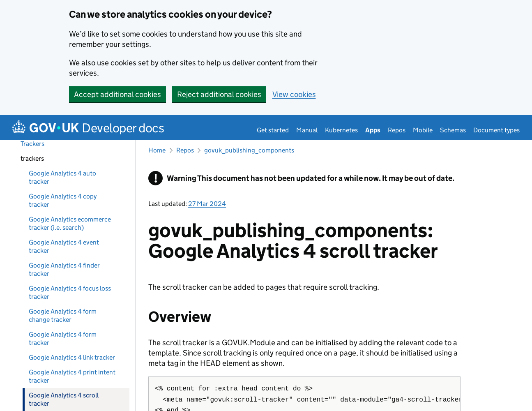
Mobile (423, 130)
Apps (373, 130)
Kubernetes (341, 130)
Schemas (453, 130)
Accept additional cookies (117, 94)
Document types (496, 130)
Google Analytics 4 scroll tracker (64, 399)
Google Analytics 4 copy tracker (63, 200)
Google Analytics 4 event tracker (64, 246)
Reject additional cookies (219, 94)
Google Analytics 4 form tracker (63, 338)
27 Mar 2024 (207, 204)
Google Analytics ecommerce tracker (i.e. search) (70, 223)
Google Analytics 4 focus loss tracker (70, 292)
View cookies (294, 94)
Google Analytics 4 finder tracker (64, 269)
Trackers (32, 144)
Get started (273, 130)
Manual (307, 130)
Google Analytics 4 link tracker (72, 357)
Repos (397, 130)
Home (157, 150)
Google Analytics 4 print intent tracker (72, 376)
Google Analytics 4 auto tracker (62, 177)
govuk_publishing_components (249, 150)
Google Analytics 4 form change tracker (63, 315)
